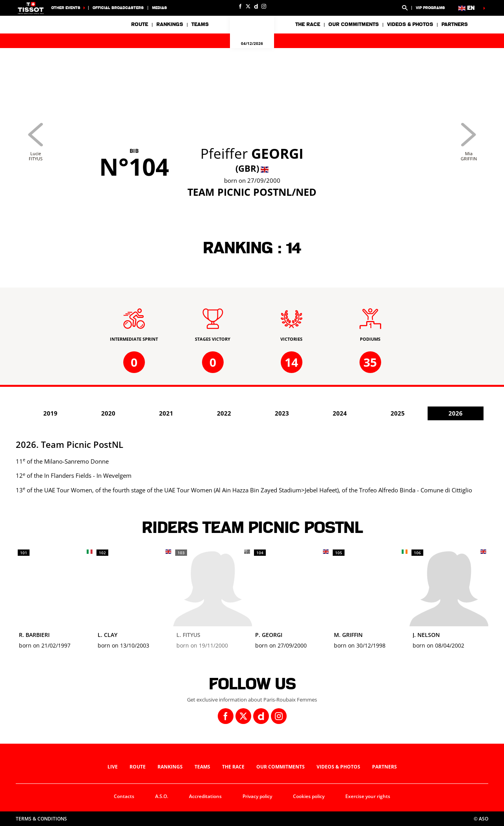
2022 (224, 413)
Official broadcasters (118, 8)
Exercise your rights (368, 796)
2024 (340, 413)
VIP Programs (430, 8)
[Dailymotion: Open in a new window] (256, 6)
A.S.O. (162, 796)
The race (233, 767)
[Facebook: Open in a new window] (240, 6)
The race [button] (308, 24)
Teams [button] (200, 24)
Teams (202, 767)
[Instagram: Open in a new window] (264, 6)
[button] (405, 8)
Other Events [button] (66, 8)
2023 (282, 413)
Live (113, 767)
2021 (166, 413)
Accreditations (205, 796)
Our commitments (281, 767)
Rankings (170, 24)
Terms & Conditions (41, 819)
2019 (50, 413)
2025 (398, 413)
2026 (456, 413)
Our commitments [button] (354, 24)
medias (159, 8)
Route (140, 24)
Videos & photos (410, 24)
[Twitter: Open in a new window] (248, 6)
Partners (455, 24)
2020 (108, 413)
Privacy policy (257, 796)
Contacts (124, 796)
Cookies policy (309, 796)
